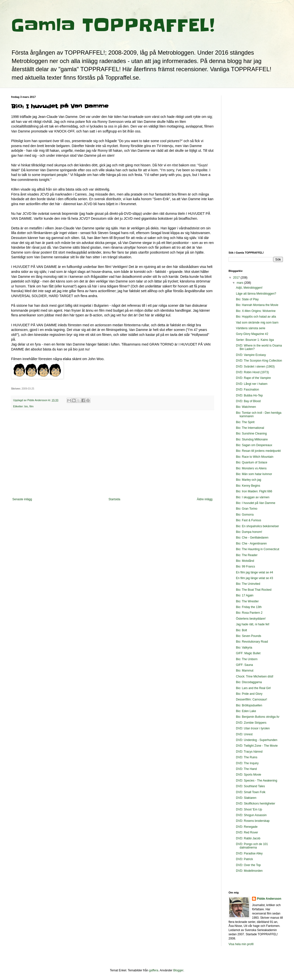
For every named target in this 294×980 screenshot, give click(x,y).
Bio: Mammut (245, 671)
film (31, 406)
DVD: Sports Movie (249, 775)
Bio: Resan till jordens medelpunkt (258, 451)
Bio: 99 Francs (245, 566)
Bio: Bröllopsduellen (249, 705)
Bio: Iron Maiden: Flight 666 (254, 491)
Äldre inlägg (205, 499)
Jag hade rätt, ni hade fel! (253, 624)
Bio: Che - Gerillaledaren (252, 538)
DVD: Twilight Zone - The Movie (257, 746)
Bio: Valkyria (244, 648)
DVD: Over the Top (248, 865)
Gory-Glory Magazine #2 (252, 334)
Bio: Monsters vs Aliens (251, 468)
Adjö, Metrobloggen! (249, 288)
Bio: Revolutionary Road (252, 642)
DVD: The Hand (246, 769)
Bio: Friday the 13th (249, 607)
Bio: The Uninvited (248, 584)
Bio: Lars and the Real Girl (253, 688)
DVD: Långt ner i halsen (252, 384)
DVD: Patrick (244, 859)
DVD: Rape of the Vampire (253, 378)
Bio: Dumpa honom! (249, 532)
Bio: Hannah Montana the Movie (257, 305)
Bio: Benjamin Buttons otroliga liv (258, 717)
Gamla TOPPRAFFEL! (113, 25)
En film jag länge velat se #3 (254, 578)
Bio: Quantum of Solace (252, 462)
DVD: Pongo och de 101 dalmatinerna (252, 846)
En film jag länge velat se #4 (254, 572)
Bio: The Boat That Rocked (254, 590)
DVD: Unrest (244, 734)
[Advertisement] (112, 457)
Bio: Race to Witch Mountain (255, 457)
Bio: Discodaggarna (249, 682)
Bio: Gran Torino (247, 509)
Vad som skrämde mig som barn (257, 323)
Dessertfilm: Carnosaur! (252, 699)
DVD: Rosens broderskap (253, 821)
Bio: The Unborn (247, 659)
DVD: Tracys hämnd (249, 752)
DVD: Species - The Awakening (257, 781)
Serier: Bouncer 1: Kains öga (255, 340)
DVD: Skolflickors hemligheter (256, 804)
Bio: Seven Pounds (249, 636)
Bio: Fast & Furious (249, 520)
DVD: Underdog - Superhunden (257, 740)
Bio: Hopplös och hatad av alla (256, 317)
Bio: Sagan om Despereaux (254, 445)
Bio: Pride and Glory (249, 694)
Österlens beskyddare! (251, 619)
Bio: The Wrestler (247, 601)
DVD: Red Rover (247, 832)
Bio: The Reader (247, 555)
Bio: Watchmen (246, 407)
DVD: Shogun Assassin (251, 815)
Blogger (178, 970)
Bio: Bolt (241, 630)
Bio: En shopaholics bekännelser (257, 526)
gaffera (154, 970)
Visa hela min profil (241, 944)
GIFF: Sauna (244, 665)
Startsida (114, 499)
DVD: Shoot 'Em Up (249, 809)
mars (240, 283)
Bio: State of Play (247, 299)
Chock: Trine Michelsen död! (255, 676)
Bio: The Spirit (245, 422)
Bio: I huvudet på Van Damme (256, 503)
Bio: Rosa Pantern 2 (249, 613)
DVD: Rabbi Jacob (248, 838)
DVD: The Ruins (247, 757)
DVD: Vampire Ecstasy (251, 355)
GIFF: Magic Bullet (248, 653)
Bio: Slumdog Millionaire (252, 439)
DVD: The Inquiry (247, 763)
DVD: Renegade (247, 827)
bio (26, 406)
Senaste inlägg (22, 499)
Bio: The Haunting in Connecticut (258, 549)
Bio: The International (250, 428)
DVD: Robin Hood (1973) (252, 372)
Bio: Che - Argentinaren (251, 544)
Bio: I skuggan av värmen (253, 497)
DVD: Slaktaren (246, 798)
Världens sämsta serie (251, 328)
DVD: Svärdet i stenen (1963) (255, 367)
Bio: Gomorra (245, 515)
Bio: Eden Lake (246, 711)
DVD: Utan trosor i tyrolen (253, 728)
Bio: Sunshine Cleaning (251, 434)
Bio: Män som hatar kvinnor (254, 474)
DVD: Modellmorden (249, 871)
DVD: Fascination (247, 390)
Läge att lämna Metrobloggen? (256, 294)
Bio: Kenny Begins (248, 486)
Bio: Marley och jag (249, 480)
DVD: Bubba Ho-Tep (249, 395)
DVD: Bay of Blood (248, 401)
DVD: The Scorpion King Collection (259, 361)
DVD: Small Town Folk (251, 792)
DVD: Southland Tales (250, 786)
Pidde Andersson (269, 899)
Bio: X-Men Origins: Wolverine (256, 311)
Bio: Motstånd (245, 561)
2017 (237, 278)
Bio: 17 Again (245, 595)
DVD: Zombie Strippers (251, 723)
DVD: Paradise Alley (249, 853)
